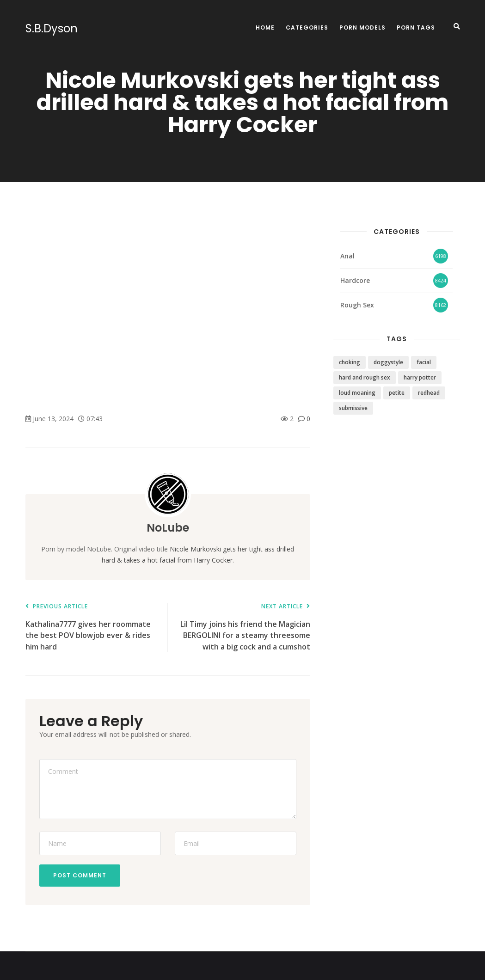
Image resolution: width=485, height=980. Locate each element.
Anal (347, 256)
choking (350, 362)
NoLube (168, 528)
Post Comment (80, 875)
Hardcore (355, 280)
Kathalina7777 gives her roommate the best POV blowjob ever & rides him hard (92, 628)
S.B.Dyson (52, 29)
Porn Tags (416, 28)
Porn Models (362, 28)
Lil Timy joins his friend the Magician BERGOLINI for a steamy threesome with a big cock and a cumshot (244, 628)
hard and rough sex (365, 377)
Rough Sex (357, 305)
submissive (353, 408)
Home (265, 28)
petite (397, 393)
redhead (429, 393)
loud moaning (357, 393)
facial (424, 362)
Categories (307, 28)
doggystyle (388, 362)
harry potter (420, 377)
